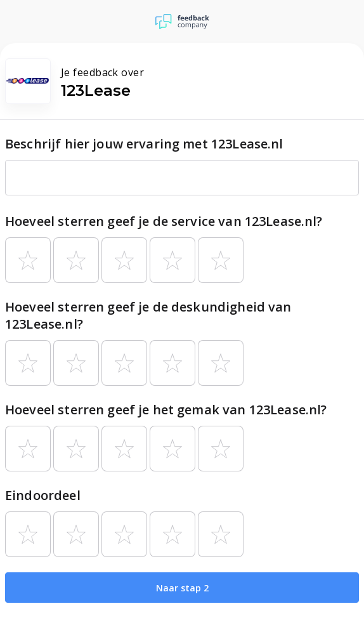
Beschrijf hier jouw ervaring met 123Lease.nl (144, 144)
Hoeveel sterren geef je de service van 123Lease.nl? (164, 221)
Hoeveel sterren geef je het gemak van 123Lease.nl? (166, 410)
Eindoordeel (43, 495)
